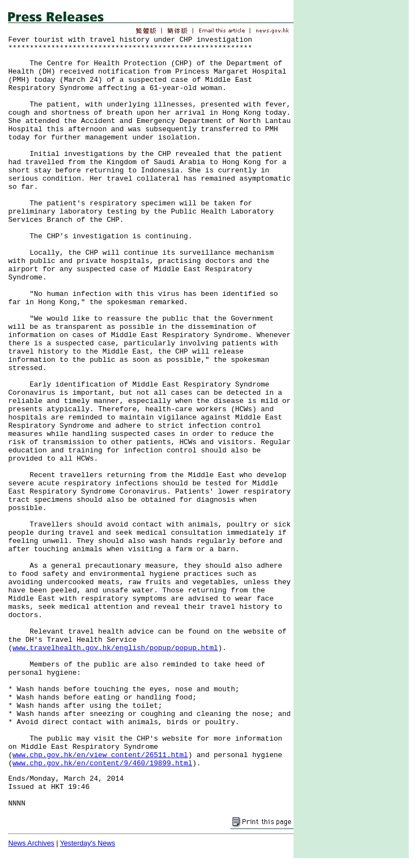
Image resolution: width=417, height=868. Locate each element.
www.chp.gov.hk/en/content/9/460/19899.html (103, 763)
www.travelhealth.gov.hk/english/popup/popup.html (115, 648)
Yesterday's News (88, 843)
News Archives (31, 843)
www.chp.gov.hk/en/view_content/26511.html (100, 755)
